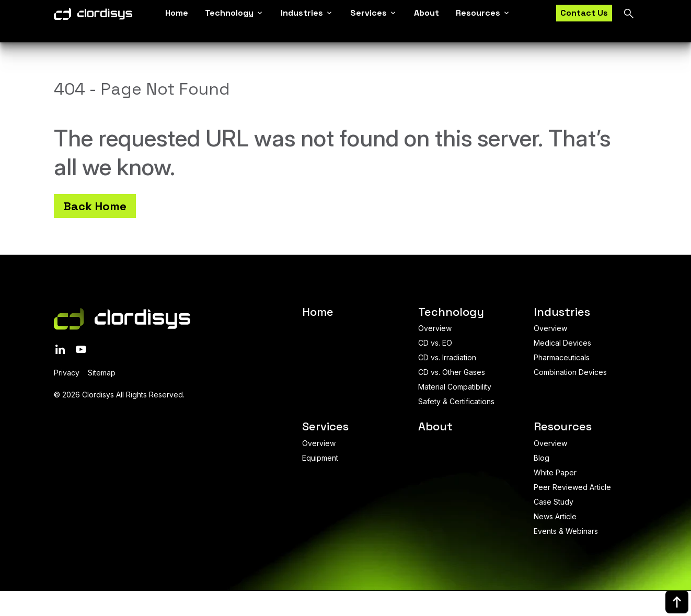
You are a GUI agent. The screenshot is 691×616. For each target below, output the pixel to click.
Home (177, 16)
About (427, 16)
